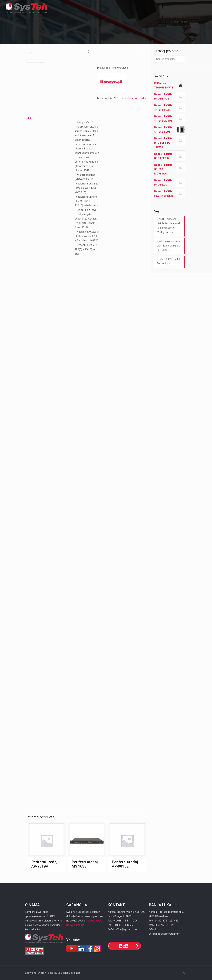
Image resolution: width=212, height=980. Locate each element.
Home (178, 13)
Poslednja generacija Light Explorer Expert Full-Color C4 (168, 246)
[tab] (87, 118)
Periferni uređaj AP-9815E (125, 864)
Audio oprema (178, 18)
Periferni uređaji (178, 22)
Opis (29, 118)
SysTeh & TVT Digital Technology (168, 261)
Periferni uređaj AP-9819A (44, 864)
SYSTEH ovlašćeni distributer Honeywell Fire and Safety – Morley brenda (169, 226)
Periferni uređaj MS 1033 (85, 864)
